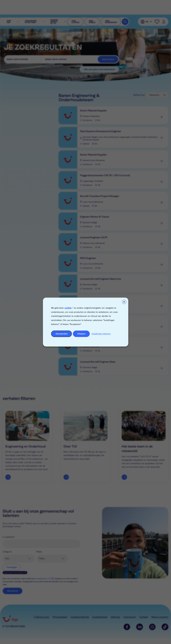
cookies (68, 308)
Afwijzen (81, 334)
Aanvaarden (62, 334)
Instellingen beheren (101, 333)
